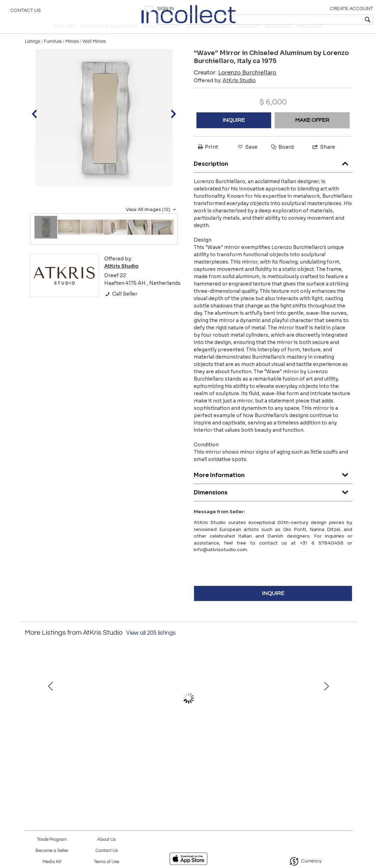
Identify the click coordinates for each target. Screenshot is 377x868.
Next (347, 713)
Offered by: (225, 92)
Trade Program (52, 840)
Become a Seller (52, 851)
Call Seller (121, 306)
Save (247, 158)
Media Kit (52, 862)
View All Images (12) (152, 221)
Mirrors (72, 53)
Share (323, 158)
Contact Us (26, 12)
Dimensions (273, 503)
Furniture (53, 53)
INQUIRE (234, 132)
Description (273, 174)
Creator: (235, 84)
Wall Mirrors (94, 53)
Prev (30, 713)
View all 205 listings (151, 644)
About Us (106, 840)
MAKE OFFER (312, 132)
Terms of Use (106, 862)
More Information (273, 485)
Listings (32, 53)
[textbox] (321, 19)
